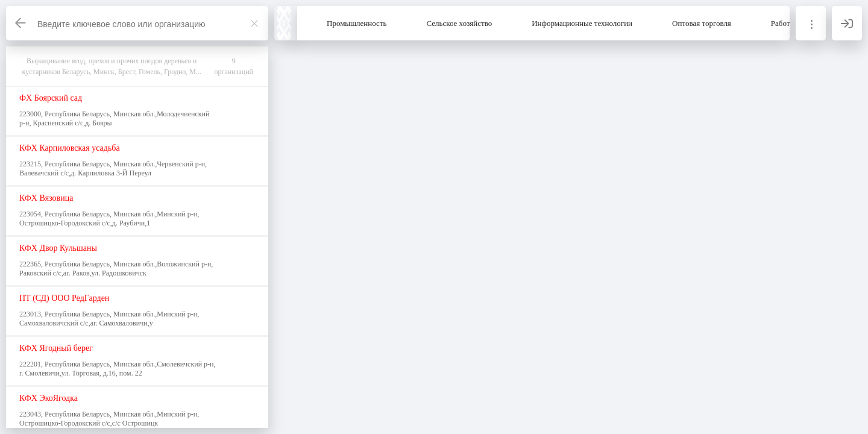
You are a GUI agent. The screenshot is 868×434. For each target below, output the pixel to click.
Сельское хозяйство (460, 23)
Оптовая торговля (702, 23)
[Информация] (811, 23)
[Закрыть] (254, 24)
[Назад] (21, 23)
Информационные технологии (582, 23)
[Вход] (847, 23)
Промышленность (357, 23)
